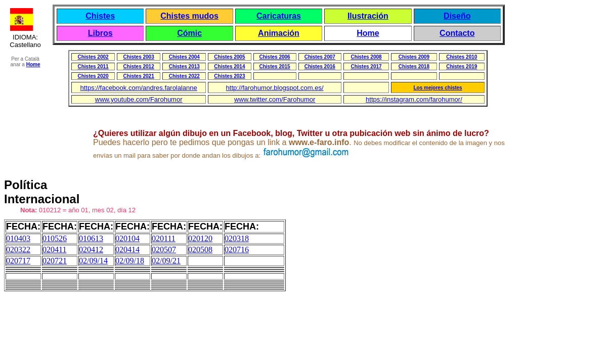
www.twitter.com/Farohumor (275, 99)
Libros (100, 33)
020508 (200, 249)
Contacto (457, 33)
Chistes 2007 (320, 57)
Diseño (457, 16)
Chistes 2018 (414, 66)
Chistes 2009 (414, 57)
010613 (91, 238)
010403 (18, 238)
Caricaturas (279, 16)
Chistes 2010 (462, 57)
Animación (279, 33)
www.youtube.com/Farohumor (139, 99)
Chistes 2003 (139, 57)
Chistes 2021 (139, 76)
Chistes (100, 16)
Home (368, 33)
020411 (54, 249)
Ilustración (368, 16)
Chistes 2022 (184, 76)
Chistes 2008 (366, 57)
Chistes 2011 (93, 66)
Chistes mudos (189, 16)
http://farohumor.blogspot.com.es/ (275, 88)
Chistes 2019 (462, 66)
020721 (55, 261)
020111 (164, 238)
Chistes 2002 (93, 57)
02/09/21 (166, 261)
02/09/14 (93, 261)
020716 (237, 249)
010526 (55, 238)
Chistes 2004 (184, 57)
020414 (127, 249)
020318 (237, 238)
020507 (164, 249)
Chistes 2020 (93, 76)
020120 (200, 238)
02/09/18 (130, 261)
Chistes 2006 (275, 57)
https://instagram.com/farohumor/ (414, 99)
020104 (127, 238)
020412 (91, 249)
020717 (18, 261)
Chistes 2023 (229, 76)
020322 (18, 249)
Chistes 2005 (229, 57)
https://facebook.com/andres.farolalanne (139, 88)
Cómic (189, 33)
